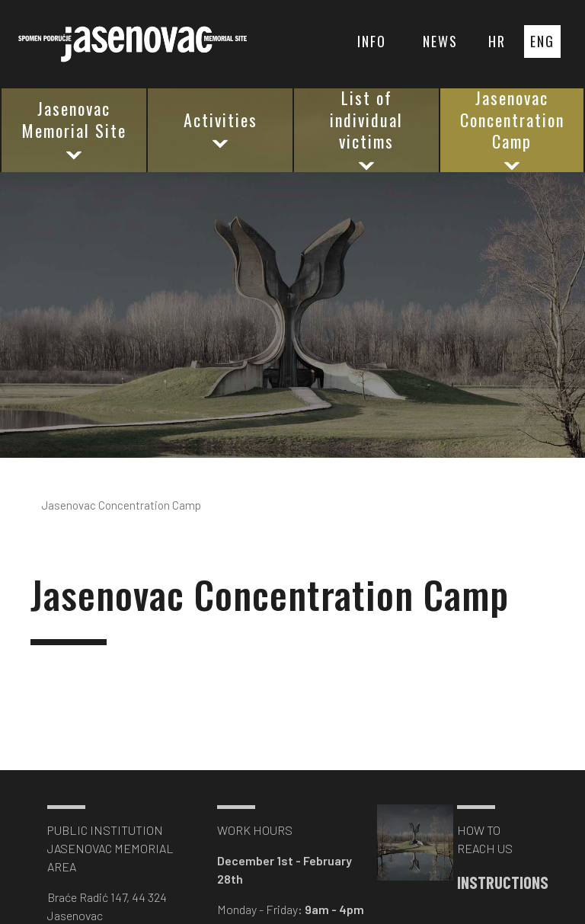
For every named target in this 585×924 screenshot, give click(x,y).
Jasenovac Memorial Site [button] (74, 129)
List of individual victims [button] (366, 130)
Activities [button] (221, 130)
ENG (542, 41)
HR (497, 41)
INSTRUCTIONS (495, 882)
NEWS (440, 41)
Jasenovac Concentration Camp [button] (512, 130)
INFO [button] (372, 41)
